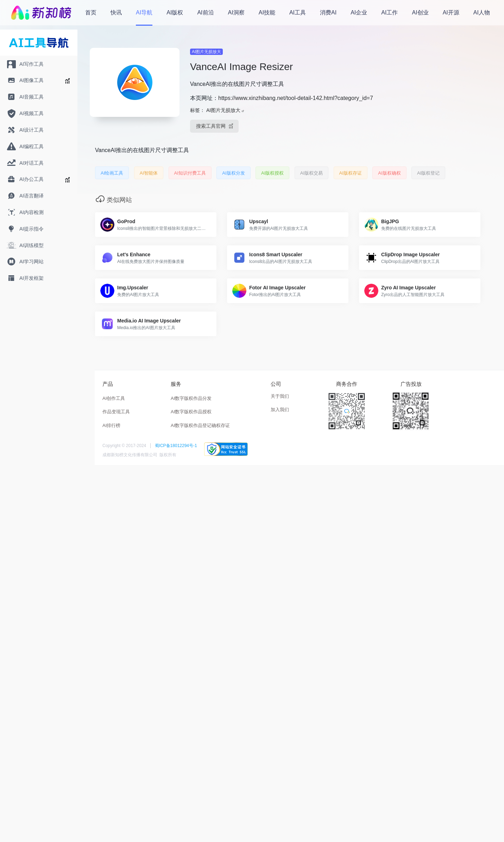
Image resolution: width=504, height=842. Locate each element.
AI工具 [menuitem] (298, 12)
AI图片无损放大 (206, 52)
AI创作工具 (114, 398)
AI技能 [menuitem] (267, 12)
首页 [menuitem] (91, 12)
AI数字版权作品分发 (191, 398)
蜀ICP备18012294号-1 (176, 446)
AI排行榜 (111, 425)
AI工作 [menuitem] (389, 12)
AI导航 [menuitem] (144, 12)
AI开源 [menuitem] (451, 12)
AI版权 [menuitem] (175, 12)
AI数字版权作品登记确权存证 (200, 425)
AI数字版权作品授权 (191, 412)
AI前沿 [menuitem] (205, 12)
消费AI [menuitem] (328, 12)
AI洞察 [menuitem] (236, 12)
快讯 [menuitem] (116, 12)
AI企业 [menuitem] (359, 12)
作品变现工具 (116, 412)
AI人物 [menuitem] (482, 12)
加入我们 (280, 410)
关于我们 (280, 396)
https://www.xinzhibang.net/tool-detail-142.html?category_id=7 (296, 98)
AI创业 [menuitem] (420, 12)
